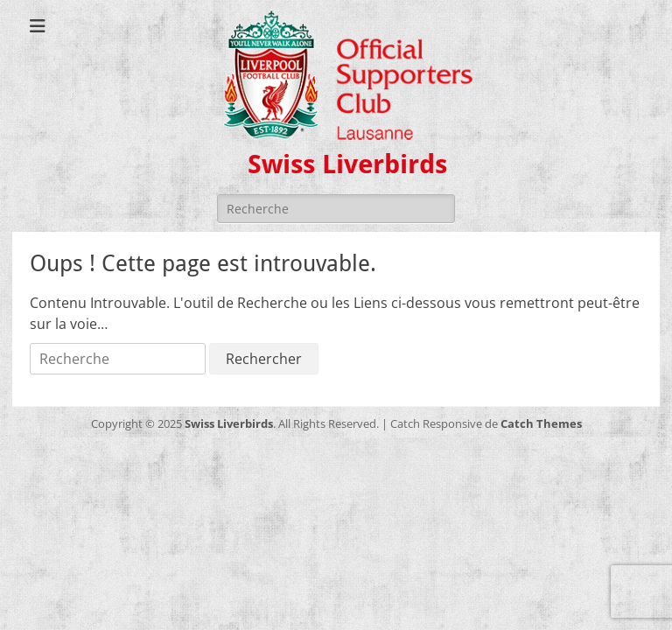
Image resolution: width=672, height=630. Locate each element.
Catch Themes (541, 423)
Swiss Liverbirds (347, 164)
